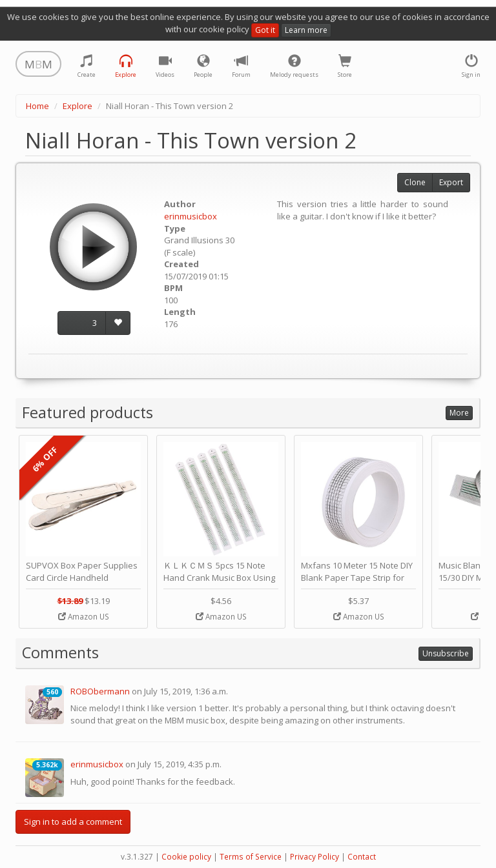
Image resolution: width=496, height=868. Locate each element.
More (459, 413)
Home (37, 106)
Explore (77, 106)
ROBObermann (100, 691)
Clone (415, 182)
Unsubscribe (446, 653)
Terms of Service (251, 857)
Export (451, 182)
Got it (265, 30)
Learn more (306, 30)
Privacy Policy (315, 857)
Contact (362, 857)
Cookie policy (186, 857)
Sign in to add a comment (73, 822)
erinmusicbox (191, 216)
